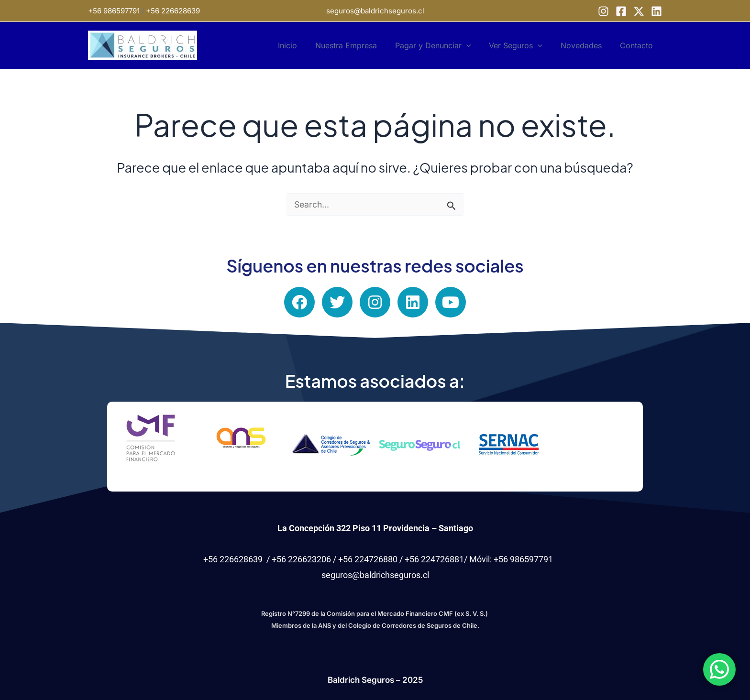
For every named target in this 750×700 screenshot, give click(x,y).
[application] (476, 45)
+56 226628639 (173, 11)
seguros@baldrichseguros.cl (375, 11)
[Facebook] (621, 11)
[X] (639, 11)
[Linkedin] (656, 11)
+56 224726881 (434, 559)
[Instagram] (603, 11)
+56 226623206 (301, 559)
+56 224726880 (368, 559)
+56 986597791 (114, 11)
